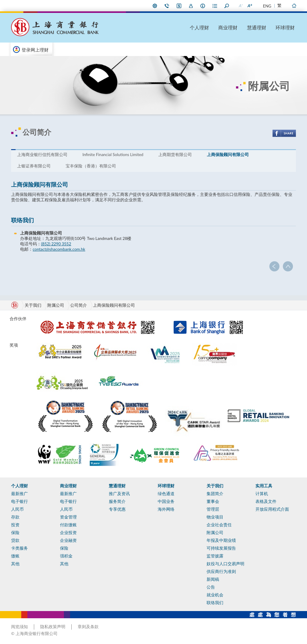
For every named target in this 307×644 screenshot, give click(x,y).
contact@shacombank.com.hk (59, 249)
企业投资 (68, 533)
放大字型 (249, 6)
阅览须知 (19, 627)
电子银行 (19, 501)
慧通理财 (257, 27)
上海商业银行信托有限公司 (42, 155)
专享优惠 (117, 509)
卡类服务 (19, 548)
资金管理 (68, 517)
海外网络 (166, 509)
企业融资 (68, 540)
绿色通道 (166, 494)
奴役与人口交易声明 (225, 564)
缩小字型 (240, 6)
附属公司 (56, 305)
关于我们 (215, 486)
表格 (215, 6)
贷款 (15, 540)
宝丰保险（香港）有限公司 (91, 166)
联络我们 (167, 6)
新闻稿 (213, 579)
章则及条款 (88, 627)
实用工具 (264, 486)
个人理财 (199, 27)
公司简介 (79, 305)
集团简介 (215, 494)
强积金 (66, 556)
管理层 (213, 509)
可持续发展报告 (221, 548)
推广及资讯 (119, 494)
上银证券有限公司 (34, 166)
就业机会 (215, 595)
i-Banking (179, 6)
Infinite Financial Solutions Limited (113, 155)
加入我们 (191, 6)
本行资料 (203, 6)
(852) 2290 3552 (56, 244)
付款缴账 (68, 525)
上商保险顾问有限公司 (228, 155)
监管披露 (215, 556)
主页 (294, 6)
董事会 (213, 501)
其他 (15, 564)
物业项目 (215, 517)
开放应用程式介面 (272, 509)
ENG (267, 6)
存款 (15, 517)
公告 (211, 587)
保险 (15, 533)
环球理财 (285, 27)
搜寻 (227, 6)
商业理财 (228, 27)
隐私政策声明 (53, 627)
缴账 (15, 556)
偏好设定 (155, 6)
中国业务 (166, 501)
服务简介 (117, 501)
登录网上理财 (35, 50)
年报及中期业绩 (221, 540)
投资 (15, 525)
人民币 (17, 509)
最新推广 (19, 494)
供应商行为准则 (221, 572)
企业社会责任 (219, 525)
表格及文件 (266, 501)
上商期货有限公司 (175, 155)
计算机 (262, 494)
